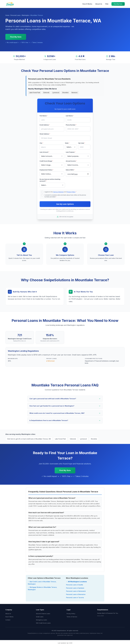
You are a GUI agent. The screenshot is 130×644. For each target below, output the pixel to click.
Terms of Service (58, 192)
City (41, 143)
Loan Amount (44, 152)
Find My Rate (118, 4)
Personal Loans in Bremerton (76, 594)
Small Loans (40, 617)
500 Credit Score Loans (43, 623)
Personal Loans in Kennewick (76, 591)
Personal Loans (15, 15)
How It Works (87, 4)
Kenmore (75, 93)
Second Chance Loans (43, 614)
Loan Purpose (71, 152)
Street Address (45, 134)
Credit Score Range (46, 161)
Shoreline (65, 93)
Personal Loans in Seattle (75, 585)
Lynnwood (56, 93)
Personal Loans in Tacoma (75, 598)
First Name (44, 116)
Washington (25, 15)
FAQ (107, 4)
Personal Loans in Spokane (75, 588)
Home (7, 15)
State (67, 143)
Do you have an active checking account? (50, 180)
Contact (8, 620)
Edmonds (46, 93)
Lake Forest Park (35, 93)
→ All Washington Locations (76, 582)
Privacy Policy (71, 192)
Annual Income (71, 161)
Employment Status (47, 170)
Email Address (45, 125)
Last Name (70, 116)
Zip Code (82, 143)
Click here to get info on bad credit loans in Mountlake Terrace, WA (29, 439)
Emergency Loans (42, 620)
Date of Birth (70, 170)
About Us (99, 4)
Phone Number (71, 125)
